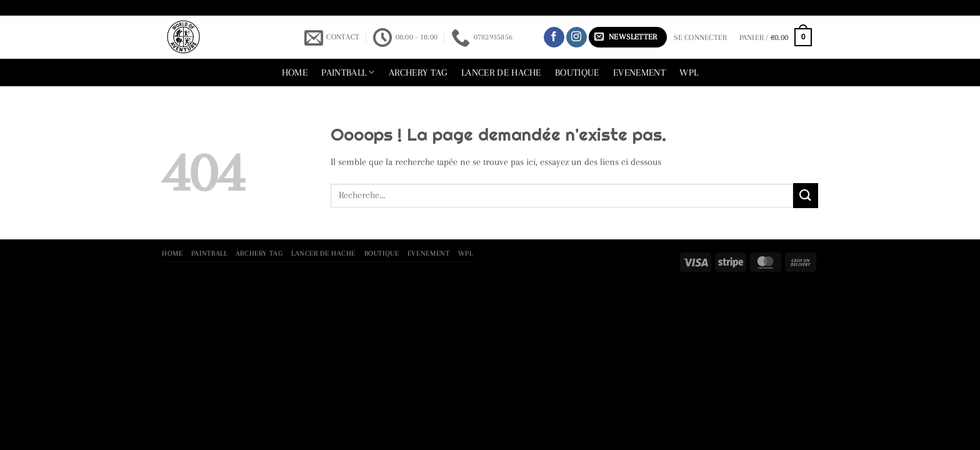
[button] (628, 37)
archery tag (418, 72)
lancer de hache (501, 72)
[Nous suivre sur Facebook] (554, 37)
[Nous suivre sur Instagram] (577, 37)
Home (295, 72)
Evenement (639, 72)
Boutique (577, 72)
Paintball (348, 72)
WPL (689, 72)
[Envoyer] (806, 195)
